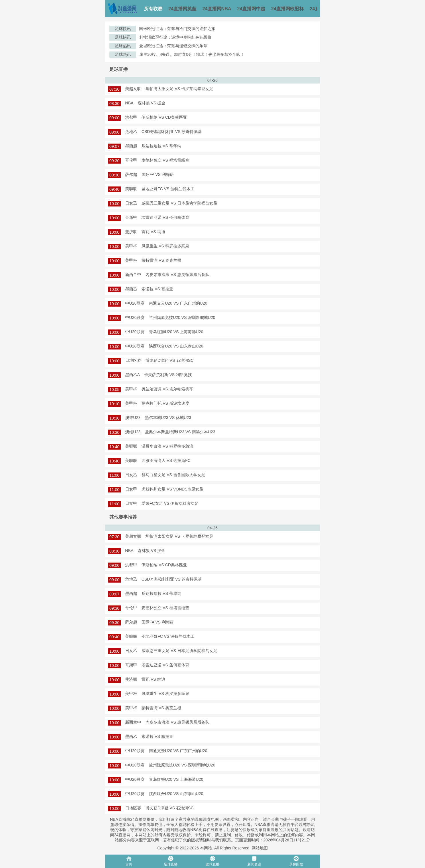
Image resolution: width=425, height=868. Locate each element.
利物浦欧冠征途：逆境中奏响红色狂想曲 (175, 37)
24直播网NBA (217, 9)
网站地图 (260, 848)
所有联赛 (153, 9)
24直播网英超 (182, 9)
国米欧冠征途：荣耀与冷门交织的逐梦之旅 (177, 29)
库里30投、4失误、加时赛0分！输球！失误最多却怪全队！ (192, 54)
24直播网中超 (251, 9)
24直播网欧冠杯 (288, 9)
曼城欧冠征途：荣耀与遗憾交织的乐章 (173, 46)
